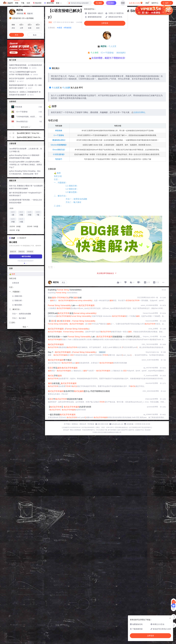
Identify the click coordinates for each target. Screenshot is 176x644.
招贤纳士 (75, 424)
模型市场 (49, 2)
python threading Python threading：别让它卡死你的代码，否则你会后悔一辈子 (25, 172)
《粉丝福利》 (121, 53)
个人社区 (56, 88)
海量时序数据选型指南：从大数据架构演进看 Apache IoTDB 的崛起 (26, 66)
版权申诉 (131, 430)
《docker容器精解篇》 (59, 145)
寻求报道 (91, 424)
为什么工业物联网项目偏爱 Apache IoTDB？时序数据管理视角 (24, 73)
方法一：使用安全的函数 (76, 199)
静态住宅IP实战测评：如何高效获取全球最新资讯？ (25, 80)
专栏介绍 (58, 176)
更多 (59, 3)
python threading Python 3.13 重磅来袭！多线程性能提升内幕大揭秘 (25, 157)
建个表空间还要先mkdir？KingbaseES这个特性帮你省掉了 (25, 194)
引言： (57, 179)
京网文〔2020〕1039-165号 (105, 427)
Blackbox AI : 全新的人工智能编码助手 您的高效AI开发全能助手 (25, 93)
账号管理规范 (112, 430)
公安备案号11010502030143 (71, 427)
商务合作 (83, 424)
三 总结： (58, 206)
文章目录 (16, 283)
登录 (123, 3)
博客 (17, 3)
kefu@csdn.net (117, 424)
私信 (35, 35)
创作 (167, 3)
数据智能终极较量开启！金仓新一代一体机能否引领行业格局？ (26, 87)
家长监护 (66, 430)
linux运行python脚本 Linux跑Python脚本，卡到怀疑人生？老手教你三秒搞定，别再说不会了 (26, 165)
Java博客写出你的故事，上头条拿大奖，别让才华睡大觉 (26, 150)
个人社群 (66, 88)
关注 (63, 282)
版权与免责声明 (123, 430)
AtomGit (37, 3)
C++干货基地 (59, 135)
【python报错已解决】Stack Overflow (29, 138)
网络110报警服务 (76, 430)
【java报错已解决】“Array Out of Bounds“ (29, 133)
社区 (28, 3)
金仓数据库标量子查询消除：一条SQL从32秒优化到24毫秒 (26, 201)
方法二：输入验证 (73, 202)
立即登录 (105, 23)
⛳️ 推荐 (57, 173)
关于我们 (67, 424)
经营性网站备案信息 (121, 427)
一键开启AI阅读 (26, 256)
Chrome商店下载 (101, 430)
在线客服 (130, 424)
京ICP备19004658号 (88, 427)
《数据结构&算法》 (59, 140)
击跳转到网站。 (140, 112)
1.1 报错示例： (72, 186)
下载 (23, 3)
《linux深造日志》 (59, 150)
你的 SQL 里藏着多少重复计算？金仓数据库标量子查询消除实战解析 (26, 187)
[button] (24, 55)
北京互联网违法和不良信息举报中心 (140, 427)
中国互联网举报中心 (89, 430)
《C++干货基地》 (107, 53)
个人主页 (112, 46)
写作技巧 (59, 159)
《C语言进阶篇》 (59, 154)
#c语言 (60, 28)
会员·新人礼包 (136, 3)
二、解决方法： (61, 196)
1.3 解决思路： (72, 192)
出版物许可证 (139, 430)
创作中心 (155, 3)
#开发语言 (68, 28)
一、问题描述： (61, 183)
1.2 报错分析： (72, 189)
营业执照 (148, 430)
